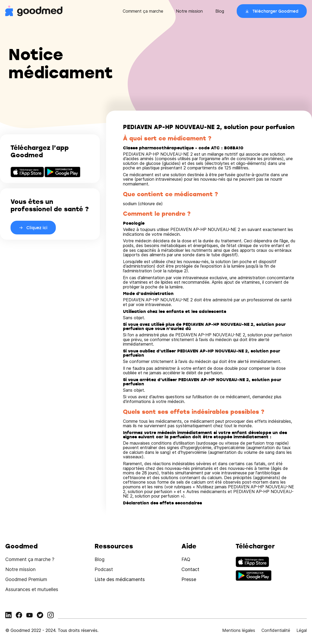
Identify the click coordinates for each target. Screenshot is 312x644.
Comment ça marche (143, 11)
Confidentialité (276, 630)
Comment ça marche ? (30, 559)
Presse (189, 579)
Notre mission (189, 11)
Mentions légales (239, 630)
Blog (220, 11)
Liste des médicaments (120, 579)
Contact (190, 569)
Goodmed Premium (26, 579)
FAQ (186, 559)
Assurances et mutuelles (32, 589)
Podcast (104, 569)
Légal (302, 630)
